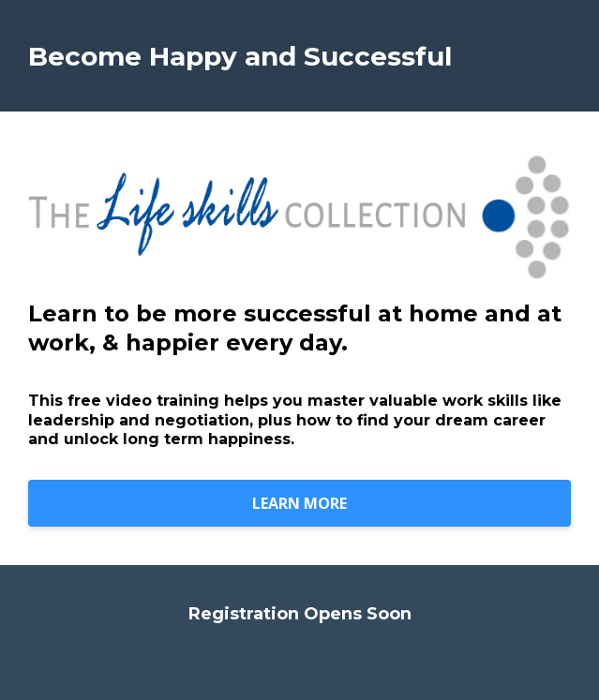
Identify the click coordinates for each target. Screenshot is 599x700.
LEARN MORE (299, 503)
